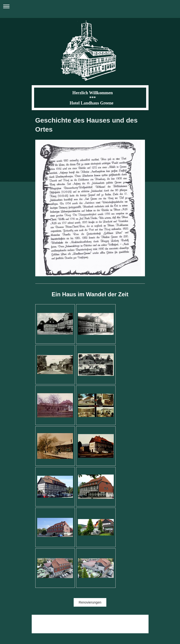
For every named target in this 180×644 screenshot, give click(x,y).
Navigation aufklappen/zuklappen (90, 6)
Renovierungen (90, 602)
